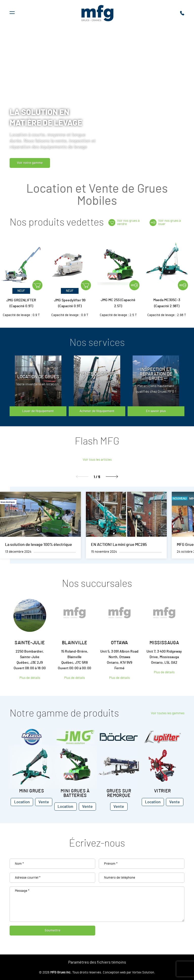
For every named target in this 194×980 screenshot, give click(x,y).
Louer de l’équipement (38, 411)
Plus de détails (30, 678)
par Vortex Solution (140, 973)
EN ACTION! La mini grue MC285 (119, 545)
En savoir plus (156, 411)
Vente (44, 802)
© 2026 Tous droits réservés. (70, 973)
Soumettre (53, 931)
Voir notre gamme (30, 163)
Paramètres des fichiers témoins (97, 962)
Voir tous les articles (97, 460)
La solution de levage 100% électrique (39, 545)
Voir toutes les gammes (168, 713)
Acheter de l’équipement (97, 411)
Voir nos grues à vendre (124, 223)
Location (22, 802)
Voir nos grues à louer (165, 223)
